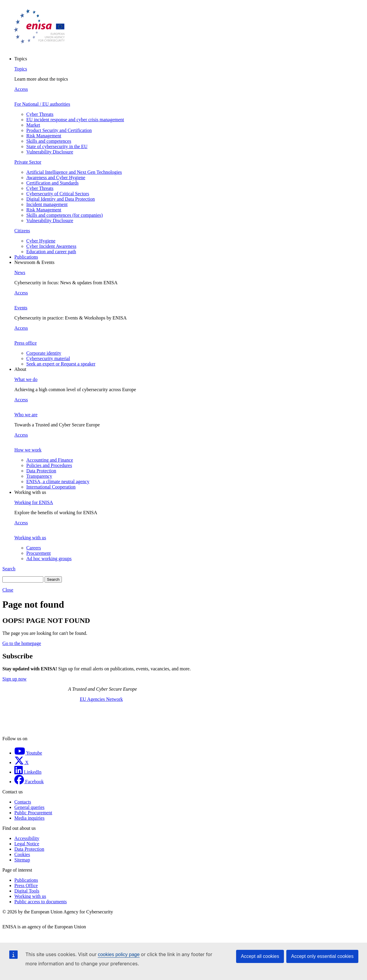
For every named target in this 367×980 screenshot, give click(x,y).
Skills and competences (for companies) (65, 215)
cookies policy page (119, 954)
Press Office (26, 885)
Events (21, 308)
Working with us (30, 538)
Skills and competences (49, 141)
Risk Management (44, 136)
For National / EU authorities (42, 104)
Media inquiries (29, 818)
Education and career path (51, 252)
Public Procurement (33, 813)
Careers (34, 548)
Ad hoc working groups (49, 559)
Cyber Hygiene (41, 241)
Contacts (23, 802)
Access (21, 89)
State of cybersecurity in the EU (57, 146)
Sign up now (14, 679)
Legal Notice (27, 844)
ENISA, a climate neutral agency (58, 481)
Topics (21, 69)
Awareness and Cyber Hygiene (56, 178)
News (20, 272)
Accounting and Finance (50, 460)
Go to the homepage (22, 643)
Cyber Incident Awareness (51, 246)
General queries (29, 807)
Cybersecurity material (48, 358)
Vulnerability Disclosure (50, 152)
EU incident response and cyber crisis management (75, 120)
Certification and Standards (52, 183)
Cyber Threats (40, 114)
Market (33, 125)
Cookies (22, 854)
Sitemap (22, 860)
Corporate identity (44, 353)
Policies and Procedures (49, 465)
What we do (26, 379)
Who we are (26, 415)
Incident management (47, 204)
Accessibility (27, 838)
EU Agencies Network (101, 699)
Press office (26, 343)
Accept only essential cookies (322, 956)
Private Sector (28, 162)
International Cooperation (51, 487)
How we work (28, 450)
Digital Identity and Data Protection (61, 199)
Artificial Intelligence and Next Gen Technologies (74, 172)
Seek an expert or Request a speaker (61, 364)
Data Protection (41, 471)
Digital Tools (27, 891)
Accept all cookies (260, 956)
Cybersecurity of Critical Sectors (58, 194)
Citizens (22, 231)
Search (9, 569)
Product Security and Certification (59, 130)
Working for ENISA (34, 502)
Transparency (39, 476)
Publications (26, 257)
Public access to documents (41, 902)
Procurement (39, 553)
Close (8, 590)
